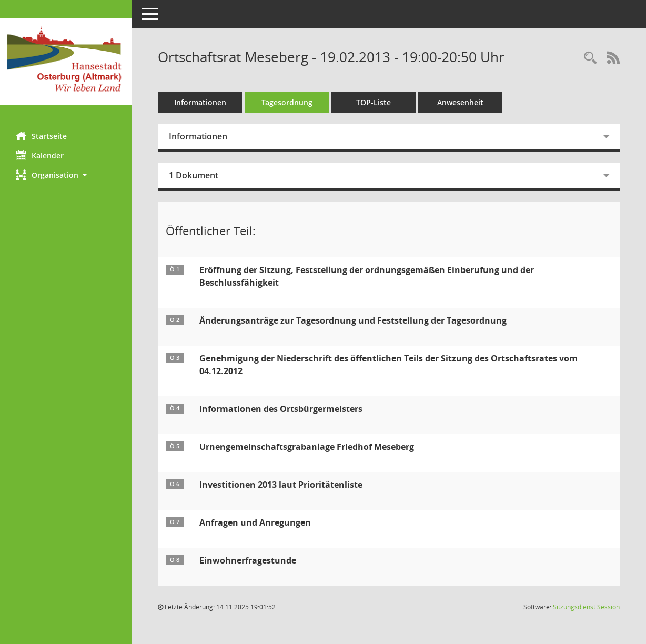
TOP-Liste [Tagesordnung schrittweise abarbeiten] (374, 102)
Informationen (200, 102)
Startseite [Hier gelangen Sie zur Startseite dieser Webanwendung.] (41, 136)
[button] (66, 175)
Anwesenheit (460, 102)
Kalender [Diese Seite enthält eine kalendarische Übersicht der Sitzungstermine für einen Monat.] (40, 155)
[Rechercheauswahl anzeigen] (590, 58)
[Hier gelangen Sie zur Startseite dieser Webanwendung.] (66, 62)
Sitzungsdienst (586, 607)
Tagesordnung (287, 102)
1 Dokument (194, 175)
